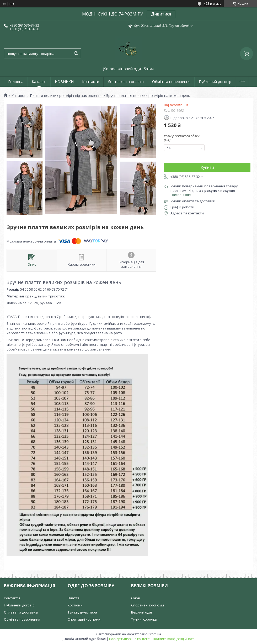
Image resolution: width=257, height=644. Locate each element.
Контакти (91, 82)
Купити (207, 167)
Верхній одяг (142, 612)
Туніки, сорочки (144, 619)
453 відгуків (212, 4)
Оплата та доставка (21, 612)
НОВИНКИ (64, 82)
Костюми (75, 605)
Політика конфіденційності (174, 639)
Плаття (74, 598)
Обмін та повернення (171, 82)
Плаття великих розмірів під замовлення (66, 96)
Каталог (39, 82)
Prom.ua (155, 634)
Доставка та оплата (126, 82)
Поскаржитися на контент (129, 639)
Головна (16, 82)
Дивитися (161, 14)
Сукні (135, 598)
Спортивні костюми (84, 619)
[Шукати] (76, 54)
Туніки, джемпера (82, 612)
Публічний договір (215, 82)
